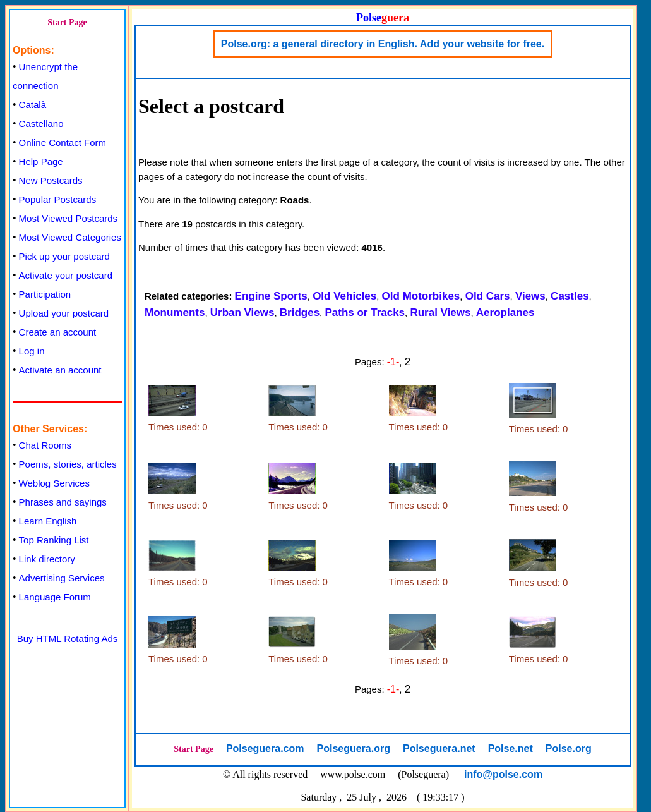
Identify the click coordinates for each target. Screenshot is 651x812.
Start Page (67, 22)
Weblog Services (54, 483)
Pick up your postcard (64, 256)
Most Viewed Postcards (68, 218)
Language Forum (55, 597)
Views (530, 296)
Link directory (47, 559)
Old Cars (488, 296)
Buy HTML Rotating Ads (68, 639)
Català (33, 105)
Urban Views (242, 312)
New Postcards (51, 180)
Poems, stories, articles (68, 464)
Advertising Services (62, 578)
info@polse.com (503, 774)
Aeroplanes (505, 312)
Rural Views (440, 312)
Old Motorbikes (421, 296)
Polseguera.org (353, 748)
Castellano (41, 124)
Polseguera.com (265, 748)
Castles (570, 296)
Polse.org (569, 748)
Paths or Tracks (365, 312)
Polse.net (511, 748)
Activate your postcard (66, 275)
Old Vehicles (344, 296)
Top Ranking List (54, 540)
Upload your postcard (64, 313)
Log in (32, 351)
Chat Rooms (45, 445)
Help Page (41, 161)
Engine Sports (271, 296)
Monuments (175, 312)
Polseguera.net (439, 748)
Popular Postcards (58, 199)
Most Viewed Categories (70, 237)
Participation (45, 294)
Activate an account (60, 370)
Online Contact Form (63, 142)
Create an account (58, 332)
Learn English (48, 521)
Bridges (300, 312)
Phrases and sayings (63, 502)
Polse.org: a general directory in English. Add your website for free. (383, 44)
